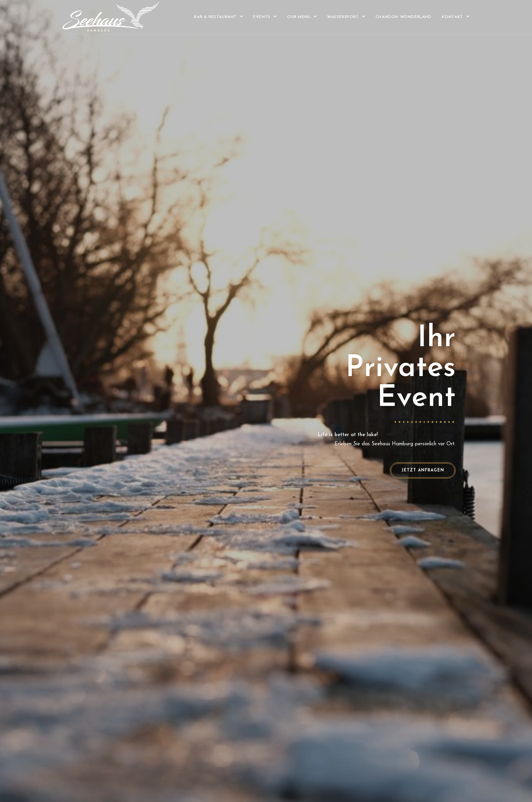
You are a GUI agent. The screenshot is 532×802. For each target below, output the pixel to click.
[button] (423, 470)
